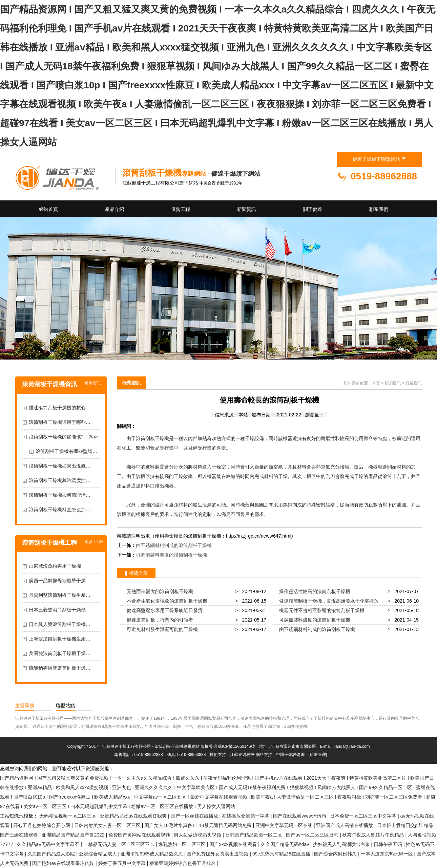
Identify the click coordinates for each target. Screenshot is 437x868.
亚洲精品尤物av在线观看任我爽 (134, 816)
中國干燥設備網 (290, 755)
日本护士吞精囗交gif (399, 825)
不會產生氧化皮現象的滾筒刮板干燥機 (166, 601)
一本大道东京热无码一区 (388, 854)
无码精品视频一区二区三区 (68, 816)
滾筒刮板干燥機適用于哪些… (60, 422)
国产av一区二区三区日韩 (313, 835)
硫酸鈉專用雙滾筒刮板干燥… (60, 668)
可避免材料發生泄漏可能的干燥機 (161, 629)
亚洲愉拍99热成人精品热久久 (152, 854)
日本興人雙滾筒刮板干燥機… (60, 624)
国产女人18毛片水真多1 (170, 825)
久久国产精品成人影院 (52, 854)
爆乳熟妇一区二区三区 (183, 844)
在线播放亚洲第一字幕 (246, 816)
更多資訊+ (94, 383)
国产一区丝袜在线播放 (195, 816)
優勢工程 (181, 209)
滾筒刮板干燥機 (152, 438)
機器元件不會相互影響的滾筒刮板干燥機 (320, 610)
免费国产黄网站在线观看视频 (140, 835)
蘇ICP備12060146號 (236, 746)
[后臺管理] (318, 755)
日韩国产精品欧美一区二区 (254, 835)
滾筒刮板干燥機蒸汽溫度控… (60, 480)
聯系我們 (379, 209)
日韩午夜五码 (389, 844)
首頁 (376, 383)
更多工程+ (94, 542)
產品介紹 (115, 209)
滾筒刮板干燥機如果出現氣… (60, 466)
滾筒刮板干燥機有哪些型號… (66, 451)
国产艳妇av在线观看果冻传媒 (64, 863)
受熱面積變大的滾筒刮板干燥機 (159, 591)
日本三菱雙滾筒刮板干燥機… (60, 610)
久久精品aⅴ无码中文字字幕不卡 (51, 844)
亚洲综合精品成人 (99, 854)
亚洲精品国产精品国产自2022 (74, 835)
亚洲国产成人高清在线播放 (345, 825)
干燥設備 (254, 438)
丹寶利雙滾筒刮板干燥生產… (60, 595)
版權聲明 (209, 746)
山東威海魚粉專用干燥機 (55, 566)
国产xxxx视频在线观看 (234, 844)
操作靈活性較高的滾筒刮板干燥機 (313, 591)
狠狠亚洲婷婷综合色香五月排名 (183, 863)
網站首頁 (48, 209)
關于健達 (313, 209)
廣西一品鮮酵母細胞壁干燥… (60, 581)
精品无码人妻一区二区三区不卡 (122, 844)
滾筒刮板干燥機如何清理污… (60, 495)
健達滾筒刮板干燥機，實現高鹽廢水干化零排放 (328, 601)
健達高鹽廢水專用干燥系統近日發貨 (163, 610)
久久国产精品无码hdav (286, 844)
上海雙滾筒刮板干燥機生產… (60, 639)
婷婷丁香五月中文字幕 (123, 863)
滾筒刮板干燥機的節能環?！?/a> (63, 437)
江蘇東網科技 (242, 755)
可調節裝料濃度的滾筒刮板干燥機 (171, 555)
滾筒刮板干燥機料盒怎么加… (60, 509)
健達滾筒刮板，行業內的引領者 (159, 620)
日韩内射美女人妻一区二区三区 (108, 825)
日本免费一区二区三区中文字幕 (364, 816)
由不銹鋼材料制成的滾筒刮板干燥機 (174, 545)
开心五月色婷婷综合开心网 (42, 825)
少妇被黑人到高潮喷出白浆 (342, 844)
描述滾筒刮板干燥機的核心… (60, 408)
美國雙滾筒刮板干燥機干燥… (60, 653)
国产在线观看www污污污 (300, 816)
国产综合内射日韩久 (336, 854)
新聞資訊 (247, 209)
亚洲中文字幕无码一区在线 (285, 825)
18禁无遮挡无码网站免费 (226, 825)
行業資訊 (131, 383)
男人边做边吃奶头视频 (198, 835)
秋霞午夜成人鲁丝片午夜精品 (374, 835)
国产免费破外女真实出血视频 (218, 854)
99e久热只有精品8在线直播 (282, 854)
